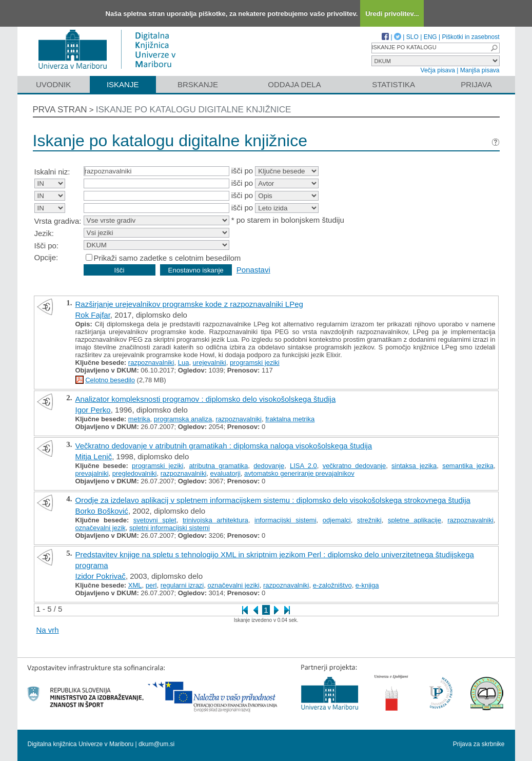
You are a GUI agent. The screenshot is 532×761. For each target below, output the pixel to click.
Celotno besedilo (110, 380)
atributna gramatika (218, 466)
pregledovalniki (135, 473)
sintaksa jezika (414, 466)
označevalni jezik (101, 528)
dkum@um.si (156, 744)
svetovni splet (155, 520)
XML (135, 585)
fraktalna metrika (290, 419)
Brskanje (198, 84)
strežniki (369, 520)
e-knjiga (367, 585)
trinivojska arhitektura (215, 520)
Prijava (476, 84)
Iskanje (123, 84)
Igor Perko (93, 410)
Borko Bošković (102, 511)
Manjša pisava (480, 70)
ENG (430, 37)
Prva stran (60, 110)
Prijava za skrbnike (479, 744)
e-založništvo (332, 585)
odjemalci (337, 520)
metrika (139, 419)
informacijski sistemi (285, 520)
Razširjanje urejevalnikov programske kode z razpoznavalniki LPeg (189, 304)
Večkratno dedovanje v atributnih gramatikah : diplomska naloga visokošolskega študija (224, 446)
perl (151, 585)
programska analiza (183, 419)
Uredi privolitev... (392, 14)
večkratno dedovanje (354, 466)
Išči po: (47, 246)
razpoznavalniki (151, 363)
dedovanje (269, 466)
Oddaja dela (294, 84)
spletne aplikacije (415, 520)
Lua (184, 363)
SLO (412, 37)
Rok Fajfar (93, 315)
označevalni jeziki (234, 585)
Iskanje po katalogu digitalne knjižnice (194, 110)
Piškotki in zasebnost (470, 37)
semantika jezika (468, 466)
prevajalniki (92, 473)
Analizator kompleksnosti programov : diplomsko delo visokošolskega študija (206, 399)
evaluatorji (225, 473)
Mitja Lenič (94, 456)
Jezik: (44, 233)
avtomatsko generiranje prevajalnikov (299, 473)
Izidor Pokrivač (101, 576)
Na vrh (48, 630)
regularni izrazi (182, 585)
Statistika (393, 84)
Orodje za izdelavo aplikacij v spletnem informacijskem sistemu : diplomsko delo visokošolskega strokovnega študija (273, 500)
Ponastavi (253, 270)
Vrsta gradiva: (58, 221)
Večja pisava (438, 70)
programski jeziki (255, 363)
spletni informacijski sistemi (170, 528)
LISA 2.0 (303, 466)
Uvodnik (53, 84)
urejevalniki (210, 363)
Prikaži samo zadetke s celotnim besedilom (168, 258)
